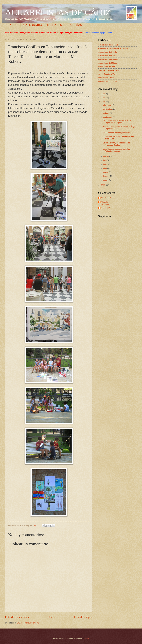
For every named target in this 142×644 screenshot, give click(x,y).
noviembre (108, 109)
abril (105, 168)
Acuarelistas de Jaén (107, 67)
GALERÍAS (75, 25)
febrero (106, 176)
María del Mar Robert (107, 78)
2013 (103, 185)
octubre (107, 113)
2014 (103, 102)
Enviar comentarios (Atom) (28, 623)
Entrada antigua (83, 617)
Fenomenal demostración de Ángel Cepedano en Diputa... (117, 121)
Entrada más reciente (17, 617)
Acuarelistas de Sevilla (108, 52)
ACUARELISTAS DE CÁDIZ (58, 12)
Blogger (86, 638)
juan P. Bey (106, 208)
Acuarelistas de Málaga (108, 63)
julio (105, 160)
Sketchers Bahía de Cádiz (109, 70)
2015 (103, 98)
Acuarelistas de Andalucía (109, 45)
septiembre (108, 117)
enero (106, 180)
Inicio (52, 617)
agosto (106, 156)
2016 (103, 94)
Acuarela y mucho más (108, 81)
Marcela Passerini (105, 203)
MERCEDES (106, 198)
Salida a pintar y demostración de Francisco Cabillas (116, 144)
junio (105, 164)
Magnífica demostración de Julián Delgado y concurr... (117, 150)
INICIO (13, 25)
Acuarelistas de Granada (108, 56)
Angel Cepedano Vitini (107, 74)
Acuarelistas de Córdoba (108, 59)
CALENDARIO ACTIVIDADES (43, 25)
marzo (106, 172)
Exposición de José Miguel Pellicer (117, 133)
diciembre (107, 105)
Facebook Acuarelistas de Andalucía (113, 48)
